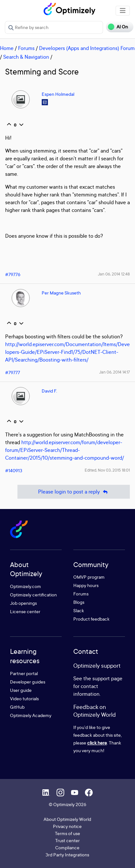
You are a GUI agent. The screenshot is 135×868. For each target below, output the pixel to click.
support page (107, 678)
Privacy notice (67, 826)
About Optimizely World (67, 819)
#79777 (13, 372)
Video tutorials (24, 698)
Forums (26, 48)
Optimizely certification (33, 595)
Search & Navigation (26, 57)
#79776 (13, 274)
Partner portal (24, 673)
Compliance (67, 848)
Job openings (23, 603)
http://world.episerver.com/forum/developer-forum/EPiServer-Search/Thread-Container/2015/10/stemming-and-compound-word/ (65, 450)
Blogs (79, 602)
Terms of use (67, 833)
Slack (79, 610)
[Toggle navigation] (123, 11)
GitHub (17, 707)
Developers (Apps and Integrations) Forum (87, 48)
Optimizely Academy (31, 715)
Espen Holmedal (58, 94)
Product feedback (91, 619)
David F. (49, 391)
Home (7, 48)
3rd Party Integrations (67, 855)
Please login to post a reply (74, 492)
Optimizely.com (26, 586)
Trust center (67, 840)
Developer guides (28, 682)
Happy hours (86, 585)
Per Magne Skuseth (61, 293)
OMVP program (89, 577)
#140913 (14, 470)
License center (25, 611)
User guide (21, 690)
